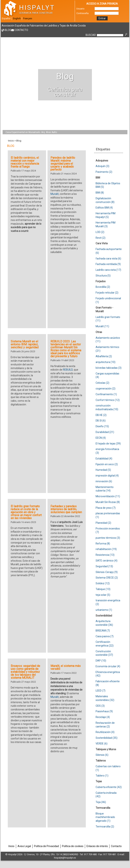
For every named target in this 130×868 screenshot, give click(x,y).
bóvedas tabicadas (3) (109, 368)
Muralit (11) (102, 326)
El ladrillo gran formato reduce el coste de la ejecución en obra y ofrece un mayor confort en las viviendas (26, 512)
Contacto (21, 30)
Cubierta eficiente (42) (109, 787)
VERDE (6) (102, 744)
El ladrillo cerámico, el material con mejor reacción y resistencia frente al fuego (25, 162)
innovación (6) (104, 481)
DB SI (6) (101, 421)
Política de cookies (73, 846)
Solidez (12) (103, 583)
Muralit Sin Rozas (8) (108, 502)
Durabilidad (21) (105, 432)
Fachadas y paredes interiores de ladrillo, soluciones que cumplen (66, 509)
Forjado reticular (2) (107, 293)
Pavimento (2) (104, 172)
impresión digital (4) (107, 476)
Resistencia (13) (105, 555)
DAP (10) (101, 661)
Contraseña (82, 13)
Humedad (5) (103, 470)
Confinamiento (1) (106, 394)
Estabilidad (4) (104, 459)
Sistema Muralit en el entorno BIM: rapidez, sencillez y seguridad (25, 344)
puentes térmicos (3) (108, 538)
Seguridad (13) (104, 566)
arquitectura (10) (105, 362)
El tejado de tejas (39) (108, 444)
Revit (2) (101, 238)
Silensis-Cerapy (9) (107, 572)
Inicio (11, 141)
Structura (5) (103, 276)
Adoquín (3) (102, 166)
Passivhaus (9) (104, 711)
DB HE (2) (101, 415)
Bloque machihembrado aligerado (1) (105, 817)
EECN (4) (101, 438)
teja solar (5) (103, 595)
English (17, 18)
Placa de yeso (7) (106, 508)
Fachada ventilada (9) (108, 264)
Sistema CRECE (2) (107, 578)
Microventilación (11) (108, 496)
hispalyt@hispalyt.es (65, 858)
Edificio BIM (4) (104, 208)
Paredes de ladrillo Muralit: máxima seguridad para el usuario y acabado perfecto (63, 164)
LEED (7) (101, 691)
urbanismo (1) (104, 610)
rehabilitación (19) (106, 549)
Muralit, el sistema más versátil (66, 667)
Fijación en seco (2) (107, 464)
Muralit (55, 194)
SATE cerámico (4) (107, 561)
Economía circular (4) (108, 666)
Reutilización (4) (105, 732)
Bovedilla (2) (103, 287)
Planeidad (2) (103, 523)
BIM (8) (100, 193)
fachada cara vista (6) (108, 259)
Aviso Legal (24, 846)
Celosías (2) (102, 383)
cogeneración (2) (105, 389)
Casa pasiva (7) (105, 636)
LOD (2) (100, 232)
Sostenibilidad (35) (107, 738)
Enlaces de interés (97, 846)
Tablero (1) (102, 776)
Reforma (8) (103, 544)
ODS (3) (100, 706)
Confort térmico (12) (108, 400)
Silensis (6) (102, 755)
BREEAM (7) (103, 631)
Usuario (80, 9)
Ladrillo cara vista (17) (108, 270)
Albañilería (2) (104, 356)
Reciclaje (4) (103, 717)
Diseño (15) (102, 426)
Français (28, 18)
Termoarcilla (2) (105, 827)
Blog (8, 30)
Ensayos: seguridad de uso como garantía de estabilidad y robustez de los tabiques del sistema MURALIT (25, 672)
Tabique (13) (103, 589)
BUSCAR (91, 35)
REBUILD (68, 370)
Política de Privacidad (46, 846)
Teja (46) (101, 802)
